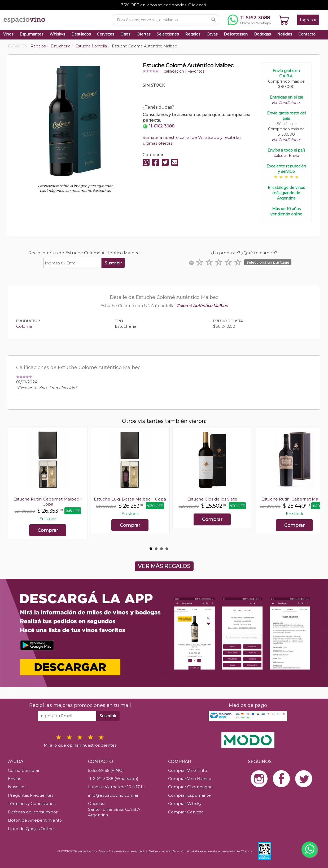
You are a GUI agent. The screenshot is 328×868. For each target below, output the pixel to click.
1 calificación (173, 71)
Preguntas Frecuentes (31, 795)
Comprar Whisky (185, 803)
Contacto (307, 34)
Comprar (48, 530)
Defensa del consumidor (33, 812)
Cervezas (106, 34)
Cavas (212, 34)
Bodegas (262, 34)
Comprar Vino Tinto (188, 770)
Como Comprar (24, 770)
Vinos (8, 34)
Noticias (285, 34)
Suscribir (113, 263)
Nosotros (17, 787)
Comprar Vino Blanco (190, 779)
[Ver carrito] (284, 20)
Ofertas (143, 34)
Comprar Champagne (190, 787)
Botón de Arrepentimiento (35, 820)
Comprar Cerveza (186, 812)
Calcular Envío (286, 156)
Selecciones (168, 34)
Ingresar (308, 20)
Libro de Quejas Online (31, 829)
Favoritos (196, 71)
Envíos (14, 779)
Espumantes (31, 34)
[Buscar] (213, 20)
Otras (125, 34)
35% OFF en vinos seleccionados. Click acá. (164, 5)
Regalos (193, 34)
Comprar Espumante (189, 795)
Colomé (24, 326)
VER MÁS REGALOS (164, 566)
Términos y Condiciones (32, 803)
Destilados (81, 34)
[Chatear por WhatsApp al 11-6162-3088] (249, 20)
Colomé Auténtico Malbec (202, 306)
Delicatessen (236, 34)
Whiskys (57, 34)
